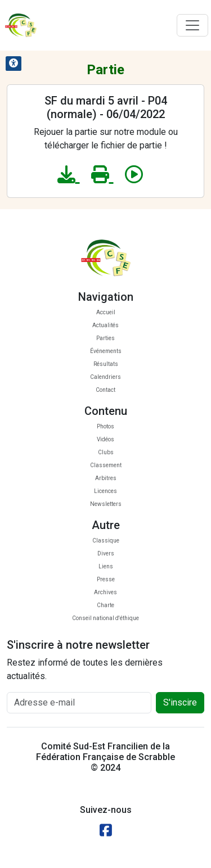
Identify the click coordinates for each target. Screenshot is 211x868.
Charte (105, 605)
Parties (105, 338)
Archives (105, 592)
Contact (105, 390)
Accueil (106, 312)
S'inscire (180, 702)
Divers (106, 553)
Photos (105, 426)
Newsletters (106, 504)
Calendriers (105, 377)
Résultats (106, 364)
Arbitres (106, 478)
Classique (106, 541)
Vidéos (105, 439)
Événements (106, 351)
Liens (106, 566)
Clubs (106, 452)
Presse (106, 579)
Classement (106, 465)
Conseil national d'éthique (105, 618)
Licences (105, 491)
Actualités (105, 325)
